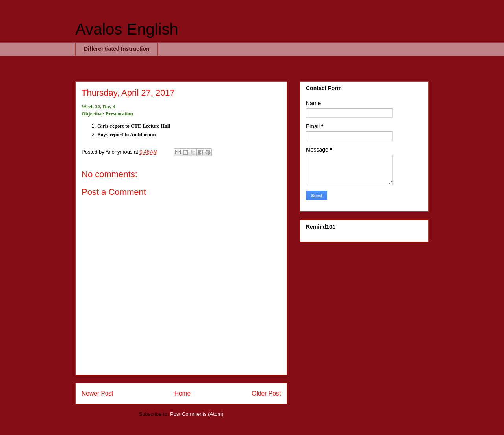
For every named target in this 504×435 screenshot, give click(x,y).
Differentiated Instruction (117, 49)
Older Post (266, 393)
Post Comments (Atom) (197, 414)
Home (183, 393)
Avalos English (127, 29)
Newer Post (97, 393)
